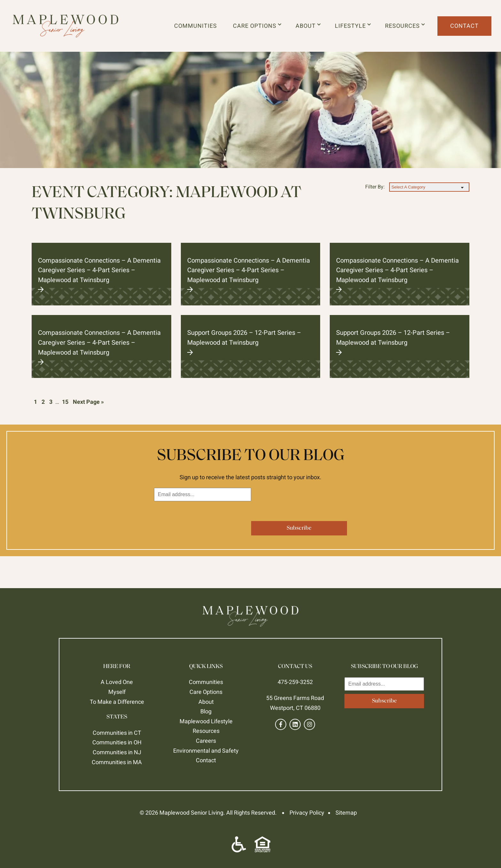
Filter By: (375, 187)
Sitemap (346, 813)
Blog (206, 711)
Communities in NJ (117, 752)
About (308, 26)
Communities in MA (117, 762)
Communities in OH (117, 742)
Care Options (257, 26)
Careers (206, 741)
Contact (464, 26)
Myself (117, 692)
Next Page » (88, 402)
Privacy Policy (307, 813)
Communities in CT (117, 733)
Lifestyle (353, 26)
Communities (196, 26)
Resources (405, 26)
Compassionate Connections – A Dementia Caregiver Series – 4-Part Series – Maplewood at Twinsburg (101, 275)
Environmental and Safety (206, 751)
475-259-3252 (295, 682)
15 (65, 402)
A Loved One (117, 682)
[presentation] (203, 517)
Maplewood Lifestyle (206, 721)
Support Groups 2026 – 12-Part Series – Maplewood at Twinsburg (251, 342)
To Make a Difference (117, 702)
